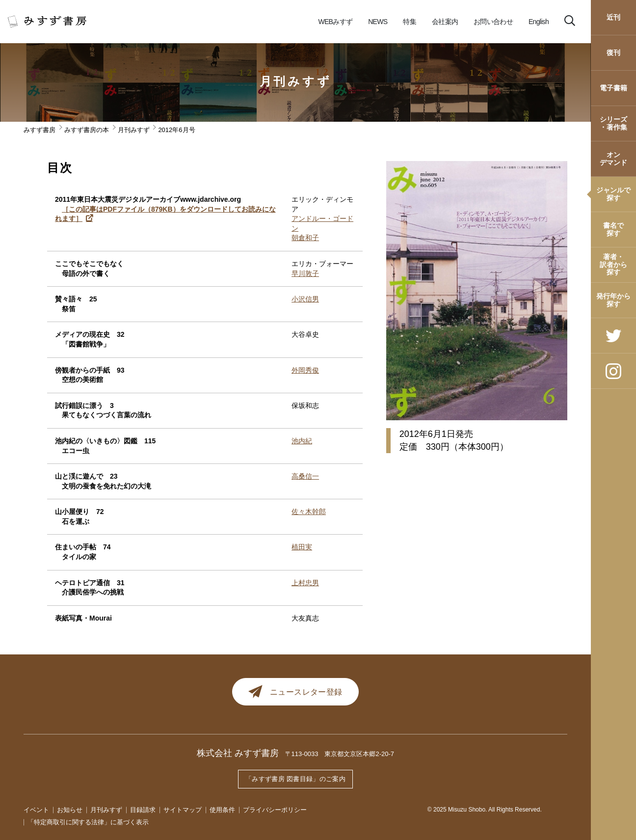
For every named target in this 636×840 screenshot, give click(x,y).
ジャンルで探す (613, 194)
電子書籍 (613, 88)
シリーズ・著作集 (613, 123)
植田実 (302, 547)
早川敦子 (305, 273)
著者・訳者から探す (613, 264)
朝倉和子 (305, 238)
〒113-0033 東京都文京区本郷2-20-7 (340, 756)
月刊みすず (296, 81)
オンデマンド (613, 158)
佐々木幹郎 (309, 512)
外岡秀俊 (305, 370)
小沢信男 (305, 299)
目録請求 (143, 810)
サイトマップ (183, 810)
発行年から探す (613, 300)
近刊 (613, 17)
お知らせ (70, 810)
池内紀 (302, 441)
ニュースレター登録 (296, 693)
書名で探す (613, 229)
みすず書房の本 (87, 130)
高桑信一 (305, 476)
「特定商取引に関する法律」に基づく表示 (88, 822)
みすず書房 (40, 130)
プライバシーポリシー (275, 810)
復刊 (613, 53)
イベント (36, 810)
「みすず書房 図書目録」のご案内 (295, 780)
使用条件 (222, 810)
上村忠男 (305, 583)
